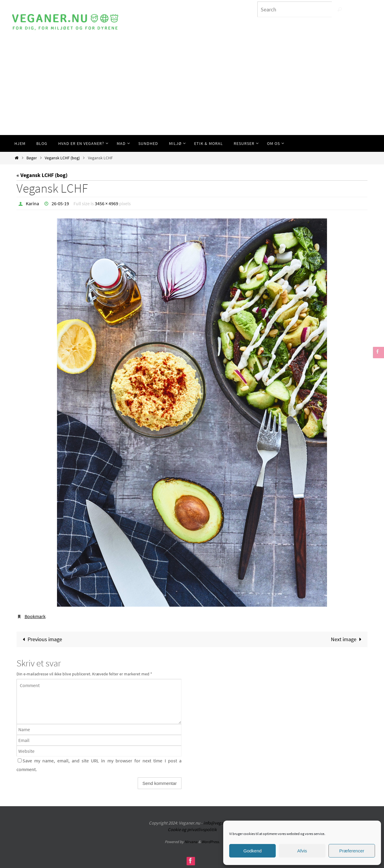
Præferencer (352, 851)
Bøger (32, 158)
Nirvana (191, 842)
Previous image (41, 639)
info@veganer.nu (219, 823)
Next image (347, 639)
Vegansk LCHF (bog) (62, 158)
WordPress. (211, 842)
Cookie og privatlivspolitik (192, 829)
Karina (32, 203)
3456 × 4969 (106, 203)
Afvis (302, 851)
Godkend (252, 851)
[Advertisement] (192, 90)
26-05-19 (60, 203)
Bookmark (35, 616)
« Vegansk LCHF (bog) (42, 175)
